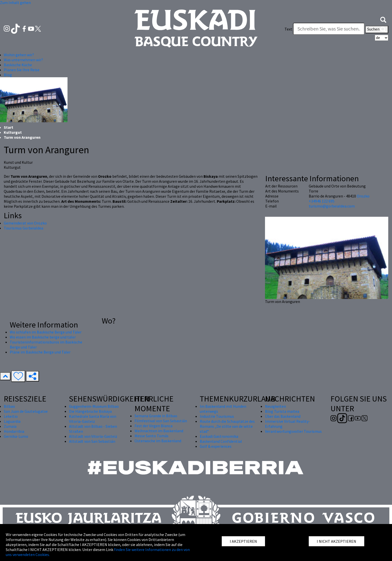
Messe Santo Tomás (151, 436)
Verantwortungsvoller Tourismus (293, 431)
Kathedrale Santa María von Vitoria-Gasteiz (93, 419)
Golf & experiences (216, 446)
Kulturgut (13, 132)
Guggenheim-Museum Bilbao (94, 406)
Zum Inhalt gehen (15, 2)
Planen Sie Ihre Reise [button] (22, 70)
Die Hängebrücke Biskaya (90, 411)
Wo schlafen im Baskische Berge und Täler (46, 332)
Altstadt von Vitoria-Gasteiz (93, 436)
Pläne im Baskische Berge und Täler (40, 352)
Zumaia (10, 426)
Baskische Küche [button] (18, 65)
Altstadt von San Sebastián (92, 441)
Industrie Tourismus (217, 416)
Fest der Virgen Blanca (153, 426)
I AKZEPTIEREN (243, 541)
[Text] (329, 29)
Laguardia (12, 421)
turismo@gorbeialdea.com (332, 206)
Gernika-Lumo (16, 436)
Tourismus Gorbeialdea (23, 228)
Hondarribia (14, 431)
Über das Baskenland (283, 416)
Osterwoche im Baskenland (158, 441)
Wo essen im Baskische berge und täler (43, 337)
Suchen (377, 29)
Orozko (363, 196)
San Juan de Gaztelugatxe (26, 411)
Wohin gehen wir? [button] (19, 55)
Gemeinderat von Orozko (25, 223)
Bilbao (9, 406)
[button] (383, 19)
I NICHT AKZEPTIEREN (336, 541)
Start (8, 127)
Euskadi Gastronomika (219, 436)
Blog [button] (8, 75)
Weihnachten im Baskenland (159, 431)
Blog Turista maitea (282, 411)
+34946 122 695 (322, 201)
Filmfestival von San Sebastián (161, 421)
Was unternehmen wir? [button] (23, 60)
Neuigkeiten (275, 406)
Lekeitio (11, 416)
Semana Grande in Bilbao (156, 416)
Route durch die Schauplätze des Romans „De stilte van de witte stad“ (227, 426)
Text (288, 29)
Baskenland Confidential (221, 441)
